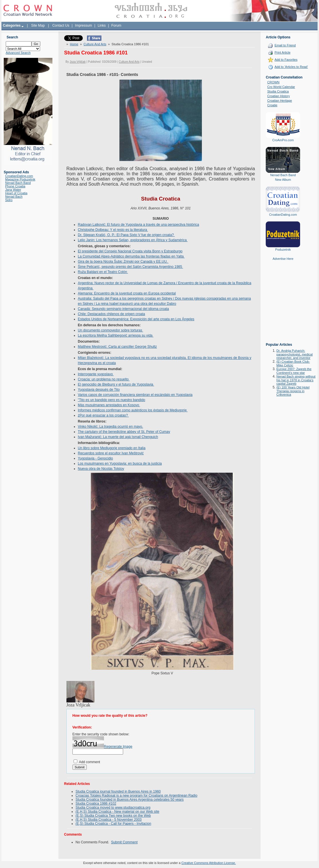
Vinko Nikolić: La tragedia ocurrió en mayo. (111, 427)
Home (74, 44)
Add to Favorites (286, 60)
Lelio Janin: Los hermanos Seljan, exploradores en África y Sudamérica (133, 240)
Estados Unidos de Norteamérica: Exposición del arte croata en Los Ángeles (136, 319)
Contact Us (61, 25)
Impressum (83, 25)
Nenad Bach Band (18, 183)
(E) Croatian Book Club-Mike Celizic (293, 363)
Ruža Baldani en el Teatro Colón (103, 272)
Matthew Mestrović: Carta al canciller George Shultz (117, 347)
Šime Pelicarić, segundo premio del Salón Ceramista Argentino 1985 (131, 267)
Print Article (283, 52)
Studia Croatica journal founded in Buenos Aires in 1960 (118, 792)
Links (102, 25)
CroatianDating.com (19, 176)
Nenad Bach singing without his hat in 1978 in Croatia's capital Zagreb (296, 380)
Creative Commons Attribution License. (208, 863)
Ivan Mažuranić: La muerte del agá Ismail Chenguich (118, 437)
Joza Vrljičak (78, 62)
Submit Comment (124, 842)
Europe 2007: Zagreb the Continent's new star (294, 371)
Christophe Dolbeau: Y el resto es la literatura (113, 230)
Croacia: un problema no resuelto (104, 379)
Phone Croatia (15, 186)
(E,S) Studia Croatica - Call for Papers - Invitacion (113, 824)
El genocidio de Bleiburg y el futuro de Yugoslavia (116, 384)
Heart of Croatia (16, 193)
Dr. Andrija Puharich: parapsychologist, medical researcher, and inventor (295, 354)
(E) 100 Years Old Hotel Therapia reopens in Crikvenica (293, 391)
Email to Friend (285, 45)
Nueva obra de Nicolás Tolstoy (101, 469)
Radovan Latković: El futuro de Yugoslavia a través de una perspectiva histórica (138, 225)
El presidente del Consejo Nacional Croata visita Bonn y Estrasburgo (130, 251)
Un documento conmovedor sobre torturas (111, 330)
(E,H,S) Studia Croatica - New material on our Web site (118, 812)
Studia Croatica (278, 91)
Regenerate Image (118, 747)
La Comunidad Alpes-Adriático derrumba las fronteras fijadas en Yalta (131, 256)
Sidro (9, 200)
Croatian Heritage (279, 101)
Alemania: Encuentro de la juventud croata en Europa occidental (127, 293)
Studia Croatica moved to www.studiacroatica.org (113, 808)
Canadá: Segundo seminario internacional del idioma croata (123, 309)
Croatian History (278, 96)
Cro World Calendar (281, 87)
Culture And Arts (95, 44)
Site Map (38, 25)
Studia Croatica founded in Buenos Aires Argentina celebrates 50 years (130, 800)
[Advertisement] (283, 306)
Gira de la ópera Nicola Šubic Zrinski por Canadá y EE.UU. (123, 262)
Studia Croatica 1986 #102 (96, 804)
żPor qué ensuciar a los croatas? (103, 415)
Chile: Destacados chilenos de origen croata (112, 314)
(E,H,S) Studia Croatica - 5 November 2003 (109, 820)
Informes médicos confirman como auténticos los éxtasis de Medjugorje (133, 410)
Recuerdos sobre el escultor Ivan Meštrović (111, 453)
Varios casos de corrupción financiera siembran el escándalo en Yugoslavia (135, 395)
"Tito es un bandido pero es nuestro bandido (112, 400)
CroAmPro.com (283, 140)
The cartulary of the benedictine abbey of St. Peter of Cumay (124, 432)
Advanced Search (18, 53)
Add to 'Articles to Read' (291, 67)
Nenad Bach (14, 197)
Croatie (272, 105)
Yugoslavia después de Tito (99, 390)
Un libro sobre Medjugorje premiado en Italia (112, 448)
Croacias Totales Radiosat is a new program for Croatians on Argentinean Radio (136, 796)
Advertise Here (283, 259)
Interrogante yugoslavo (96, 374)
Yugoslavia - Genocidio (95, 458)
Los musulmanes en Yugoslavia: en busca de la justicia (120, 464)
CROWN (273, 82)
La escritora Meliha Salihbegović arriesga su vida (116, 335)
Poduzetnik (283, 250)
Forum (116, 25)
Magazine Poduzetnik (20, 179)
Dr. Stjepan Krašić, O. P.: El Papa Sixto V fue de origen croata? (126, 235)
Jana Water (13, 190)
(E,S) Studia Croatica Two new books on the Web (113, 816)
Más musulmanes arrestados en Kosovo (109, 405)
